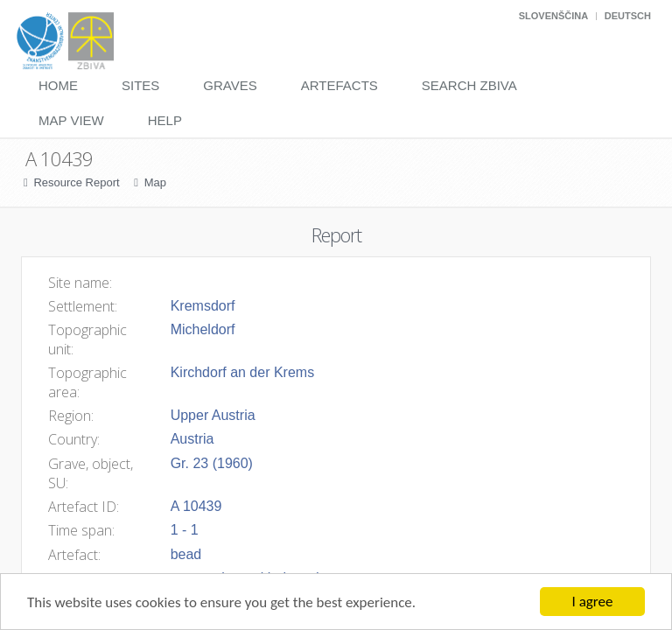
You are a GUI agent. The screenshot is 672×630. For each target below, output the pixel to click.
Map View (71, 120)
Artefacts (339, 85)
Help (165, 120)
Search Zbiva (469, 85)
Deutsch (628, 16)
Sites (140, 85)
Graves (230, 85)
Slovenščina (553, 16)
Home (58, 85)
